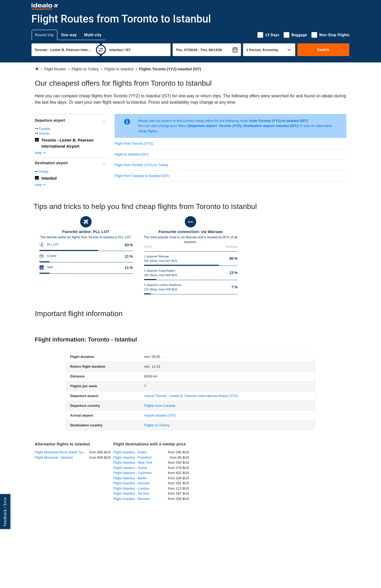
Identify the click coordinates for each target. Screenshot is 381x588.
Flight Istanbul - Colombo (133, 473)
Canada (44, 129)
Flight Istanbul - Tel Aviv (131, 493)
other (41, 153)
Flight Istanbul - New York (133, 462)
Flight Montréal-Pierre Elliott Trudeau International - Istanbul (62, 452)
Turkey (44, 172)
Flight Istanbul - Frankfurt (133, 457)
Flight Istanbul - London (131, 488)
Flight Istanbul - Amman (131, 483)
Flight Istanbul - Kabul (130, 452)
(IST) (160, 415)
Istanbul (49, 178)
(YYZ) (191, 396)
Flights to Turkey (157, 425)
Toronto (44, 134)
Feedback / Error (5, 511)
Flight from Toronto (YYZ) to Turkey (142, 165)
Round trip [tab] (44, 35)
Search (323, 50)
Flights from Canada (160, 406)
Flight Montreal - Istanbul (54, 457)
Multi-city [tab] (93, 35)
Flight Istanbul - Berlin (130, 478)
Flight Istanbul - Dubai (130, 468)
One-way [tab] (69, 35)
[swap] (101, 50)
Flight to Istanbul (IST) (132, 154)
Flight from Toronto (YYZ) (134, 143)
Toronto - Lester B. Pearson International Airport (68, 143)
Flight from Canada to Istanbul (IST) (142, 176)
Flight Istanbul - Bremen (132, 499)
